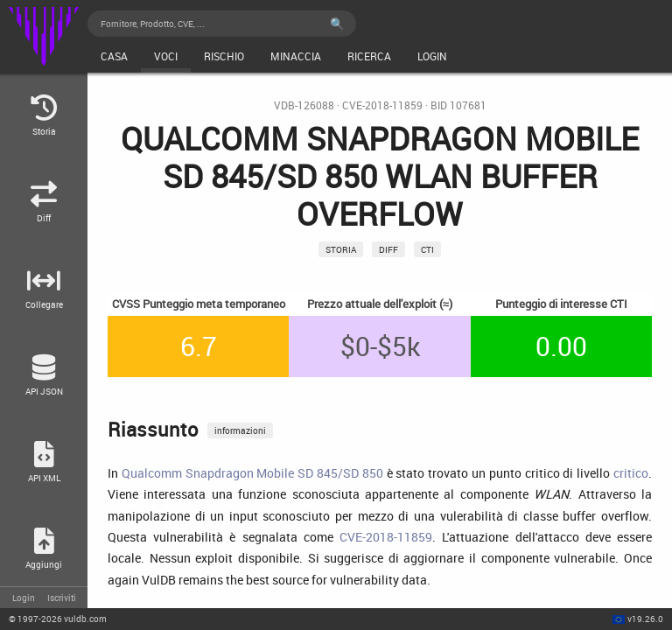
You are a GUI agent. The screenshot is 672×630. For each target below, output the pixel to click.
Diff (388, 249)
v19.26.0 (645, 619)
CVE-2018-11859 (382, 105)
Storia (341, 249)
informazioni (240, 430)
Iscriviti (62, 598)
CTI (427, 249)
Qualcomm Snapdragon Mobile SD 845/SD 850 (252, 473)
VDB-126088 (304, 105)
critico (631, 473)
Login (24, 598)
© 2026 (58, 619)
